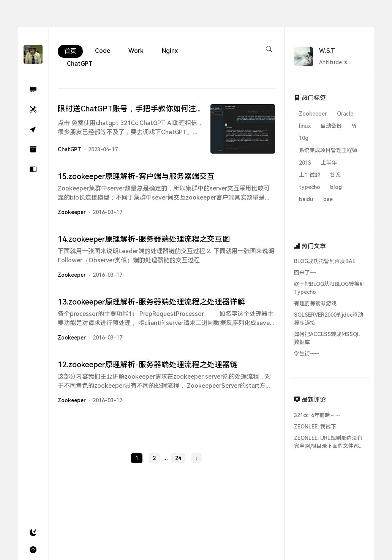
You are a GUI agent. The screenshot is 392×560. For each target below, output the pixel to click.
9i (354, 126)
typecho (310, 187)
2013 (305, 163)
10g (304, 138)
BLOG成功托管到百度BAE (325, 261)
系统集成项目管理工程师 (328, 150)
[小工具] (33, 109)
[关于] (33, 170)
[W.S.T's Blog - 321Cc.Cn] (33, 54)
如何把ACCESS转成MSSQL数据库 (327, 338)
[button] (33, 533)
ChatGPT (80, 64)
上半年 (329, 163)
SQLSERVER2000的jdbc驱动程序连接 (329, 319)
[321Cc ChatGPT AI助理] (33, 89)
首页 (70, 51)
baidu (306, 199)
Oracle (345, 114)
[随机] (33, 129)
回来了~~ (305, 273)
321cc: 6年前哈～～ (317, 415)
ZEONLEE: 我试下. (316, 427)
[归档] (33, 150)
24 (178, 461)
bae (328, 199)
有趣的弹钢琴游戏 (315, 303)
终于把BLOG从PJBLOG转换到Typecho (329, 288)
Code (103, 51)
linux (305, 126)
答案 (335, 175)
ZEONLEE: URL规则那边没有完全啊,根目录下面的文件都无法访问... (329, 443)
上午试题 (310, 175)
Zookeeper (72, 215)
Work (136, 51)
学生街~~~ (307, 354)
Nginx (170, 51)
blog (336, 187)
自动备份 (331, 126)
